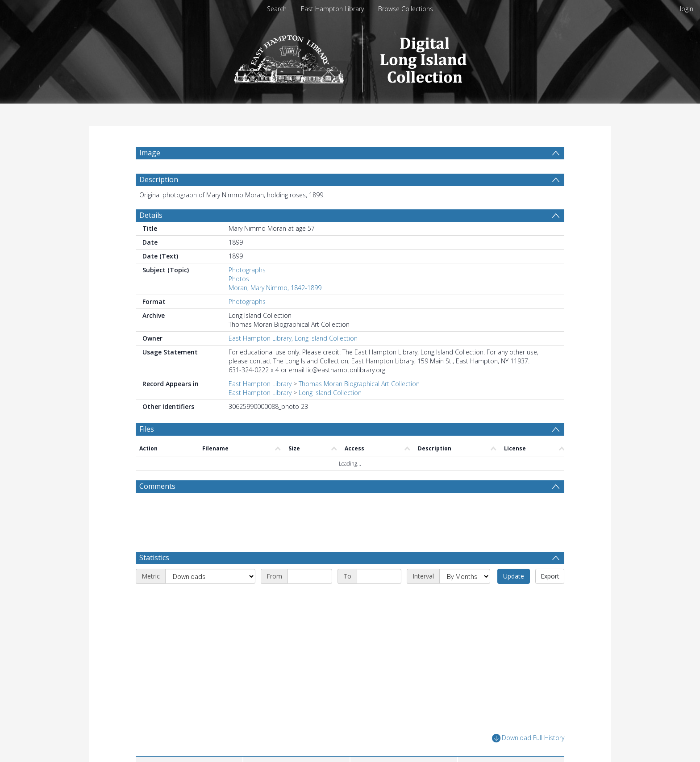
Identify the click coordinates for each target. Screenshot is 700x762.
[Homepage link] (350, 56)
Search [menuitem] (277, 9)
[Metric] (210, 576)
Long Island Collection (330, 393)
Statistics (154, 558)
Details (151, 215)
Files (147, 429)
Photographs (247, 270)
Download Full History (528, 738)
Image (150, 153)
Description (159, 179)
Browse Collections (406, 9)
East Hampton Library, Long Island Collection (293, 338)
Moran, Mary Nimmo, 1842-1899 (275, 288)
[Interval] (465, 576)
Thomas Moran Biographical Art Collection (359, 384)
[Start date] (310, 576)
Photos (239, 279)
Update (514, 576)
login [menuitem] (687, 9)
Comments (157, 486)
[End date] (379, 576)
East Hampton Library (332, 9)
